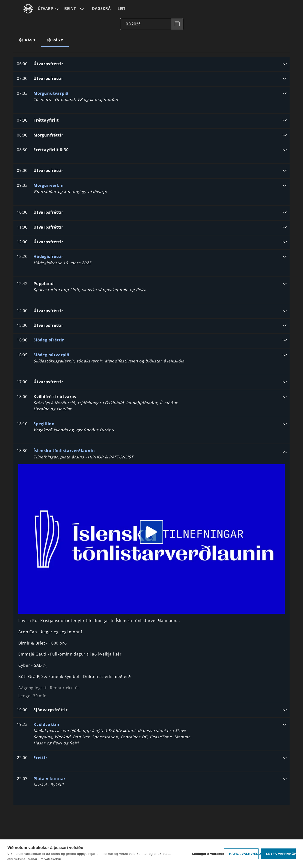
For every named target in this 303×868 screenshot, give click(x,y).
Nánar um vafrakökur (45, 859)
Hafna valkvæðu (244, 854)
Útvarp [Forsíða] (45, 9)
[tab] (27, 40)
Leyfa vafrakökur (281, 854)
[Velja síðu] (57, 9)
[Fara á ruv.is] (28, 9)
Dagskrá (101, 9)
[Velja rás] (82, 9)
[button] (151, 64)
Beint (70, 9)
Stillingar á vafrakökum (207, 854)
